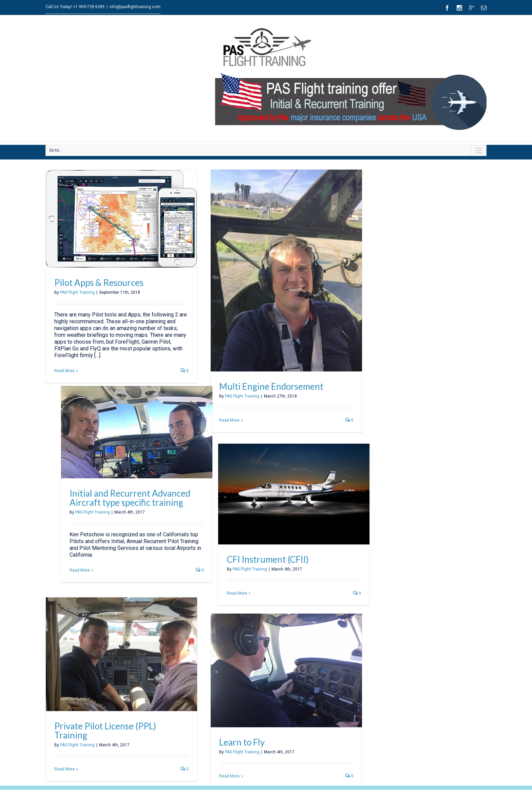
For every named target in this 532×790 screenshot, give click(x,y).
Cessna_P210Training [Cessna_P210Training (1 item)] (368, 784)
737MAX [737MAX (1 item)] (383, 772)
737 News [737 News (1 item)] (358, 772)
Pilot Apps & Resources (99, 283)
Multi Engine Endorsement (269, 386)
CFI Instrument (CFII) (288, 550)
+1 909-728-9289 (89, 7)
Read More (64, 371)
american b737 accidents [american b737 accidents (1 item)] (419, 772)
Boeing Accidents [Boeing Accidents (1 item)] (463, 772)
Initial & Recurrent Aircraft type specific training (101, 780)
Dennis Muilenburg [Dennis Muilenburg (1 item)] (411, 784)
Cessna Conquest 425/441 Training (87, 764)
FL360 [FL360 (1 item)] (441, 784)
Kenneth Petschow (218, 752)
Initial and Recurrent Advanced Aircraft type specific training (174, 464)
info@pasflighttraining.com (135, 7)
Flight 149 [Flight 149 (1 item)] (463, 784)
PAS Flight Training (77, 292)
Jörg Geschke (212, 769)
